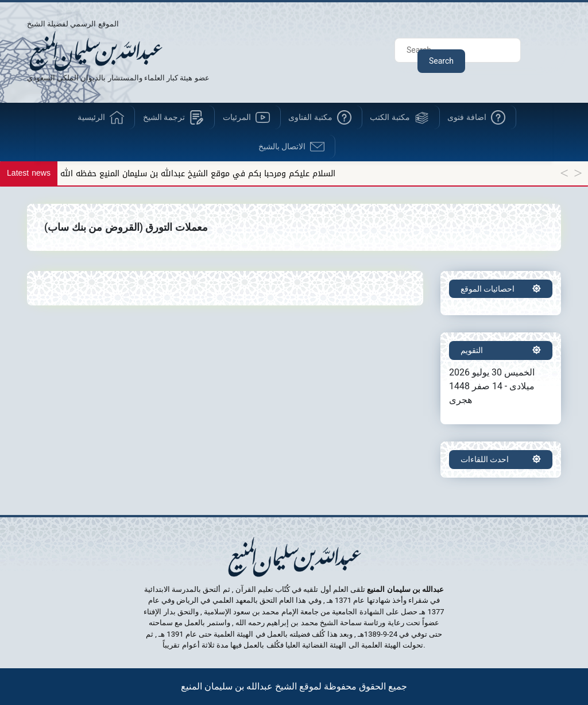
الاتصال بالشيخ (282, 146)
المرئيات (237, 117)
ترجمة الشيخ (164, 117)
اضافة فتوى (467, 117)
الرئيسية (91, 117)
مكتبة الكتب (390, 117)
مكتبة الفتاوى (310, 117)
